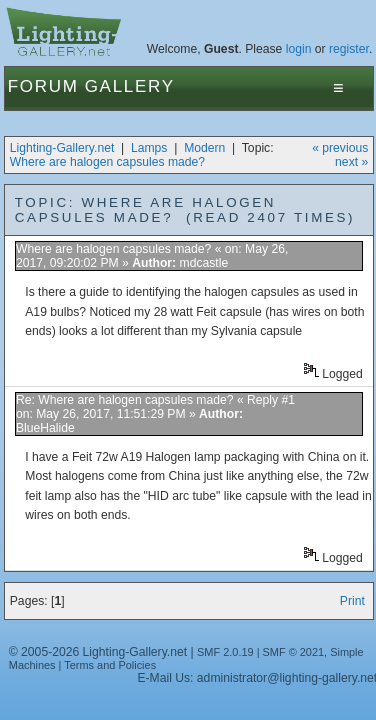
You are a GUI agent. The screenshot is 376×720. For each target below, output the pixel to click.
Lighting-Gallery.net (62, 148)
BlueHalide (45, 428)
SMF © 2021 (294, 652)
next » (351, 162)
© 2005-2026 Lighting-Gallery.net (98, 652)
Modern (204, 148)
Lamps (149, 148)
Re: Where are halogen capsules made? (125, 400)
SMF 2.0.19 (225, 652)
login (299, 49)
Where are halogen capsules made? (107, 162)
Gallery (130, 86)
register (349, 49)
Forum (43, 86)
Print (352, 601)
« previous (340, 148)
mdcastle (204, 263)
